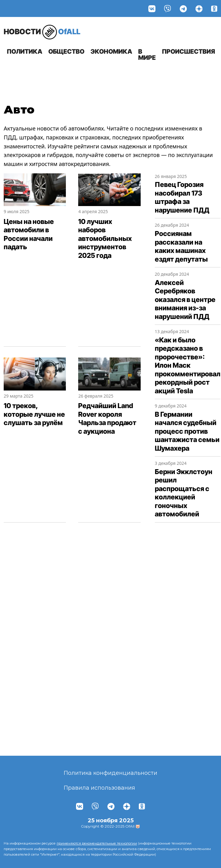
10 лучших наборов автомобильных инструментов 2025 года (105, 238)
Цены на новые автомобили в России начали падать (29, 234)
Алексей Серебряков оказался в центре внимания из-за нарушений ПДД (185, 300)
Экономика (111, 52)
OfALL (42, 32)
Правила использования (99, 788)
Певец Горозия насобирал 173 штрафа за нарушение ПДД (182, 197)
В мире (147, 55)
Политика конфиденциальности (110, 773)
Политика (24, 52)
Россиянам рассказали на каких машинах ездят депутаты (181, 246)
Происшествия (189, 52)
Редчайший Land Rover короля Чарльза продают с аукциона (107, 418)
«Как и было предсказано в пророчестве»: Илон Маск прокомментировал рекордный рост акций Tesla (188, 365)
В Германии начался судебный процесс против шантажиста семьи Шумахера (187, 431)
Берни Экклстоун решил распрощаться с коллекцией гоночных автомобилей (184, 493)
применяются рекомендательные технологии (97, 843)
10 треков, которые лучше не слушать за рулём (34, 414)
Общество (66, 52)
